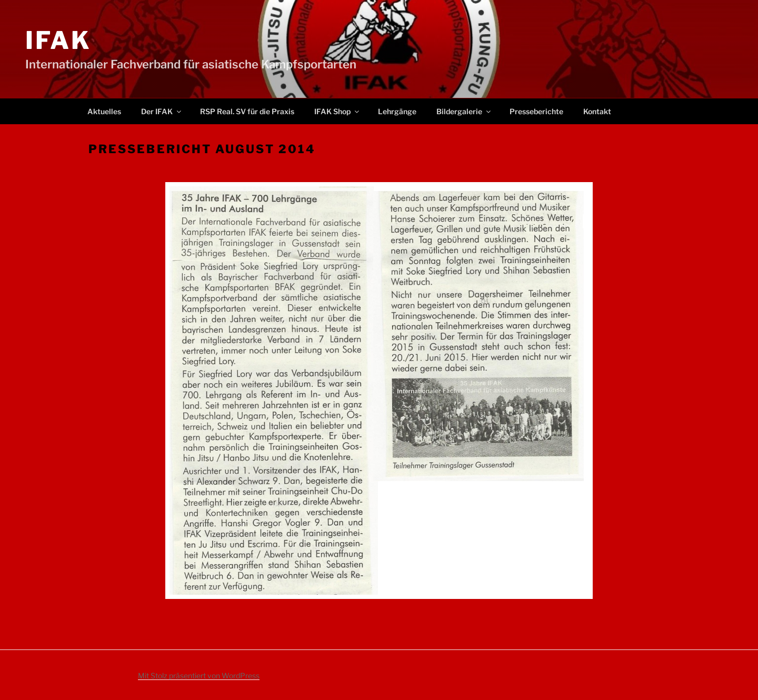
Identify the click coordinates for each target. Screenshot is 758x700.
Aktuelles (104, 111)
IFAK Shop (337, 111)
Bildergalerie (464, 111)
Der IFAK (162, 111)
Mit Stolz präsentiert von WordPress (199, 676)
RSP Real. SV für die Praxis (247, 111)
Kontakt (597, 111)
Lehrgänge (397, 111)
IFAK (58, 40)
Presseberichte (536, 111)
